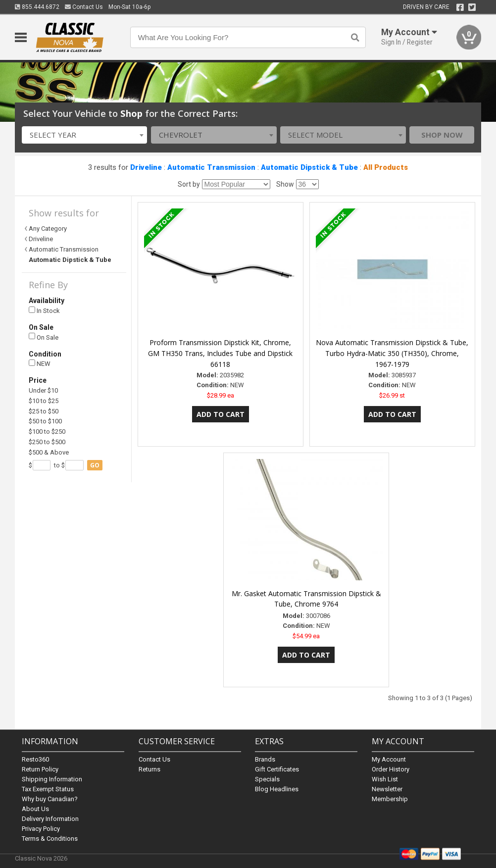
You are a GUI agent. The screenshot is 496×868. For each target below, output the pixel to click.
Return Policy (40, 769)
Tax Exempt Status (48, 789)
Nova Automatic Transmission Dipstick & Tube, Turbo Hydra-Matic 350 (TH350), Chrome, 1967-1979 (392, 353)
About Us (35, 809)
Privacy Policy (41, 829)
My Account (389, 759)
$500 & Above (49, 452)
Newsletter (387, 789)
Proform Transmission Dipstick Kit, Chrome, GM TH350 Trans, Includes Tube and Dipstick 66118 (220, 353)
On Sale (44, 337)
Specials (267, 779)
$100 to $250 (47, 432)
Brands (265, 759)
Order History (391, 769)
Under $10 (43, 390)
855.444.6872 (37, 7)
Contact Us (84, 7)
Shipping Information (52, 779)
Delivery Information (50, 819)
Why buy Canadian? (50, 799)
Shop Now (442, 135)
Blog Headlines (277, 789)
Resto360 (35, 759)
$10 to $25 (44, 401)
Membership (390, 799)
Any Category (48, 229)
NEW (40, 364)
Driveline (146, 167)
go (95, 465)
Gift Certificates (277, 769)
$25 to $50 (44, 411)
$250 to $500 (47, 442)
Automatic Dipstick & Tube (309, 167)
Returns (149, 769)
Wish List (385, 779)
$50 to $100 (45, 421)
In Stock (44, 311)
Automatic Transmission (211, 167)
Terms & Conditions (50, 839)
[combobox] (85, 135)
